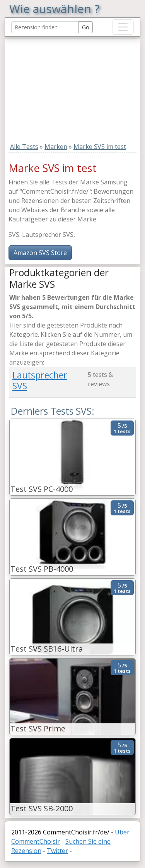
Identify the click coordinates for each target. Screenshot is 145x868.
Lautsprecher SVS (40, 380)
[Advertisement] (58, 88)
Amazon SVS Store (40, 253)
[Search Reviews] (45, 27)
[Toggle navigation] (123, 27)
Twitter (57, 851)
